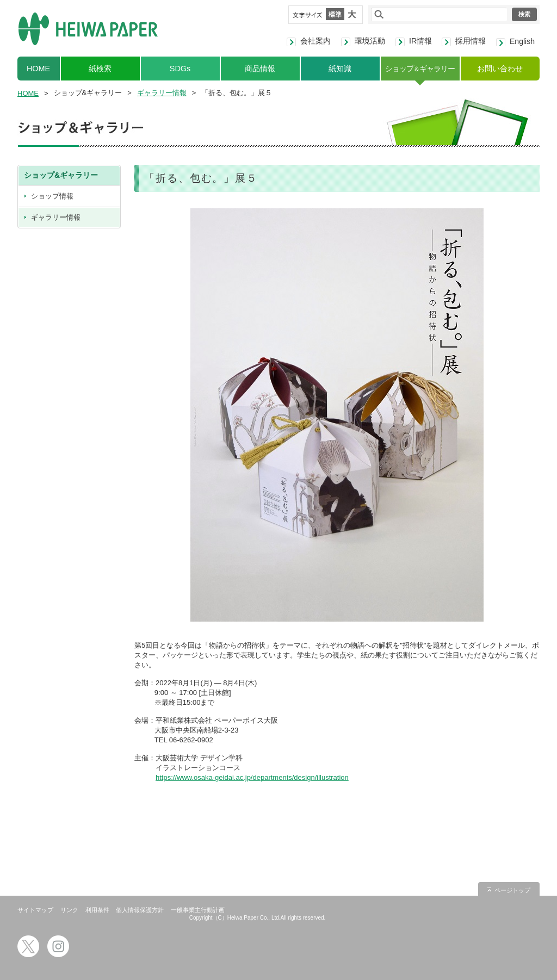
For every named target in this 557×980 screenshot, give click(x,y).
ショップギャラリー (420, 69)
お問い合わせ (500, 69)
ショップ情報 (52, 196)
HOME (38, 69)
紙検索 (100, 69)
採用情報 (471, 41)
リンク (69, 910)
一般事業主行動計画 (198, 910)
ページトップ (512, 890)
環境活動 (370, 41)
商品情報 (260, 69)
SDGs (180, 69)
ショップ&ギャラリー (61, 175)
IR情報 (420, 41)
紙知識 (340, 69)
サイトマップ (35, 910)
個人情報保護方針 (140, 910)
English (522, 41)
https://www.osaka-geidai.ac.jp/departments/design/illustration (252, 777)
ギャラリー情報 (162, 93)
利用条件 (97, 910)
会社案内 (315, 41)
